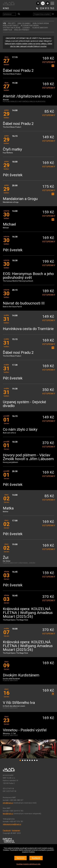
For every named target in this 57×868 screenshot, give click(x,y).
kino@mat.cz (8, 814)
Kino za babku (24, 23)
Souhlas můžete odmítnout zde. (29, 864)
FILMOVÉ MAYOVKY (40, 28)
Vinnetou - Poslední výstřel (25, 730)
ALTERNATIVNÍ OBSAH (30, 26)
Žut (6, 558)
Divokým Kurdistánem (21, 675)
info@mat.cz (8, 803)
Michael (9, 224)
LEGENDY (26, 28)
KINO (6, 8)
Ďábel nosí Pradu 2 (18, 71)
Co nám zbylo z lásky (20, 430)
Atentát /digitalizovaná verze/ (27, 96)
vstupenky (48, 62)
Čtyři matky (12, 149)
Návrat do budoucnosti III (24, 303)
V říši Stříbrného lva (19, 703)
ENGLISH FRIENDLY (22, 30)
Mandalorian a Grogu (20, 199)
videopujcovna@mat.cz (12, 824)
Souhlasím (36, 858)
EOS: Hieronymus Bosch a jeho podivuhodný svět (28, 276)
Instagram (16, 830)
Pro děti (12, 23)
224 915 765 (47, 8)
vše (4, 23)
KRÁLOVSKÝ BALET (11, 26)
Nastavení (20, 858)
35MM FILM (7, 30)
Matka (8, 508)
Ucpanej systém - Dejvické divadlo (24, 404)
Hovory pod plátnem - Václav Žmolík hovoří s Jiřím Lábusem (28, 457)
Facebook (7, 830)
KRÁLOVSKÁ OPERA (41, 23)
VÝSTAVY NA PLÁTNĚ (12, 28)
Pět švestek (13, 175)
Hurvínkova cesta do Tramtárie (28, 329)
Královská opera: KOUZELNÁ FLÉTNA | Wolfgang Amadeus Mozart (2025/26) (28, 613)
